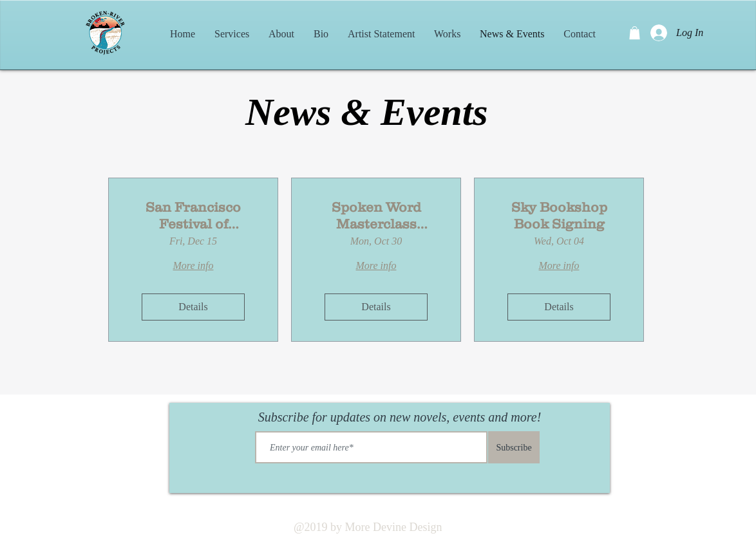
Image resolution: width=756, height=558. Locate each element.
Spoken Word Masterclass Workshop (376, 215)
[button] (635, 33)
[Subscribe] (514, 447)
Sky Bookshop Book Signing (559, 215)
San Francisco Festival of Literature (193, 215)
